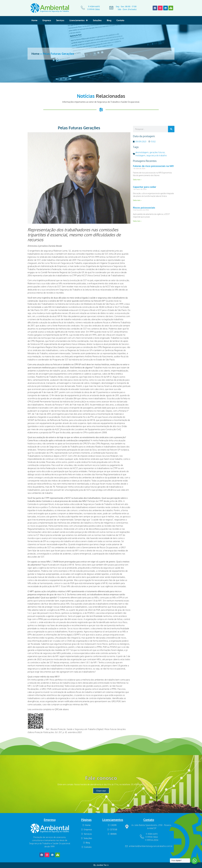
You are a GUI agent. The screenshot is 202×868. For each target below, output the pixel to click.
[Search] (171, 129)
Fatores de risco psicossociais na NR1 (153, 166)
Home (34, 20)
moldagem (140, 155)
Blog (109, 20)
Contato (120, 20)
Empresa (47, 20)
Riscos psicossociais (144, 208)
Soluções (97, 20)
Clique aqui (101, 791)
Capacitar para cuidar (145, 187)
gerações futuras (157, 152)
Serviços (60, 20)
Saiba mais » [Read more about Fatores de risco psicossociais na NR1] (137, 180)
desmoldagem (142, 152)
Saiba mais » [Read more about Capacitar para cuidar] (137, 200)
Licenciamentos (79, 20)
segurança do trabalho (157, 155)
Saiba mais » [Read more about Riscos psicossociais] (137, 221)
